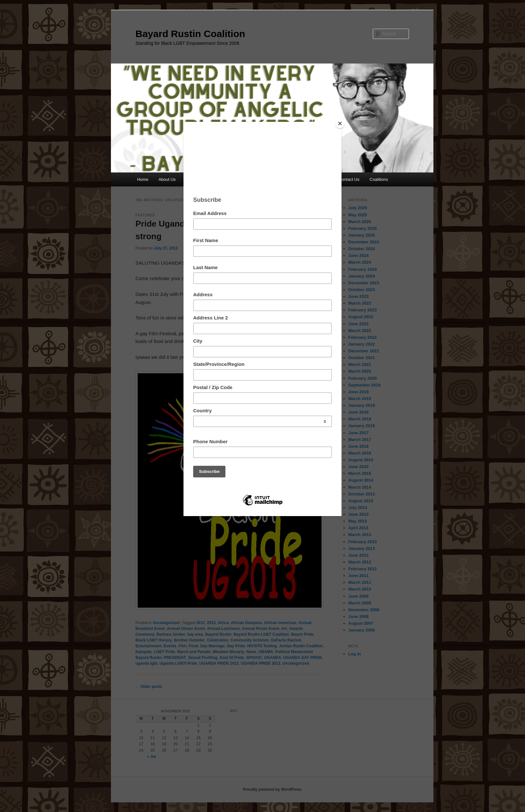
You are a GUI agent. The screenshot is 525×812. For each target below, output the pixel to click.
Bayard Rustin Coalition (190, 34)
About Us (167, 179)
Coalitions (379, 179)
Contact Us (349, 179)
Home (143, 179)
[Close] (340, 123)
